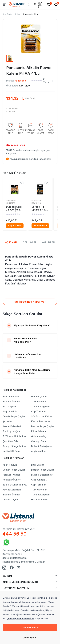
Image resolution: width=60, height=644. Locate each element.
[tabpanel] (30, 270)
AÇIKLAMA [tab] (11, 242)
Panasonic (20, 81)
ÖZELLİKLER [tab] (30, 242)
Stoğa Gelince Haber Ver (30, 302)
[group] (10, 129)
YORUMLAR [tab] (48, 242)
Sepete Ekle (15, 225)
